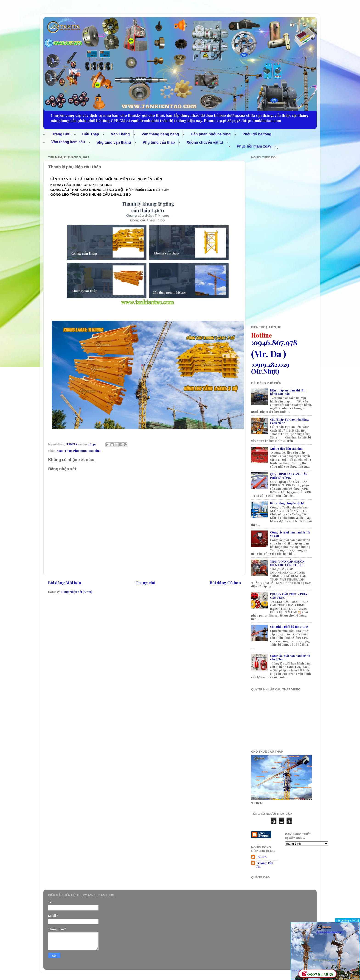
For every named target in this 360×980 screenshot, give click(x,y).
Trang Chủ (61, 134)
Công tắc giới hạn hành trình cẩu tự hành (290, 657)
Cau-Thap (65, 451)
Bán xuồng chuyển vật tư (287, 503)
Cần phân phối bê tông (211, 134)
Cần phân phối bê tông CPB (289, 627)
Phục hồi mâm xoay (254, 146)
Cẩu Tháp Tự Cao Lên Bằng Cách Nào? (289, 421)
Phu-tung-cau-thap (87, 451)
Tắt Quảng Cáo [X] (347, 920)
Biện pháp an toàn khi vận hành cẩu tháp (288, 392)
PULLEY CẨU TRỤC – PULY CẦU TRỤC (289, 596)
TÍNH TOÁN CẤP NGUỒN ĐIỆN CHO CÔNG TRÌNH (287, 563)
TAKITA (261, 857)
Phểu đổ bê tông (257, 134)
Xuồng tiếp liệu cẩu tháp (287, 448)
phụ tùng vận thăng (114, 142)
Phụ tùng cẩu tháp (159, 142)
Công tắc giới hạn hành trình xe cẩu (290, 534)
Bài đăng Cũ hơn (225, 582)
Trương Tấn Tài (264, 865)
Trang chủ (145, 582)
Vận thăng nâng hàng (160, 134)
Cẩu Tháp (91, 134)
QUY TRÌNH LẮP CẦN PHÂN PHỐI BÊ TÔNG (289, 476)
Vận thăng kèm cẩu (68, 142)
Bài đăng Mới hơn (65, 582)
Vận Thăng (120, 134)
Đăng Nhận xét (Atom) (77, 592)
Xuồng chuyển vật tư (205, 142)
